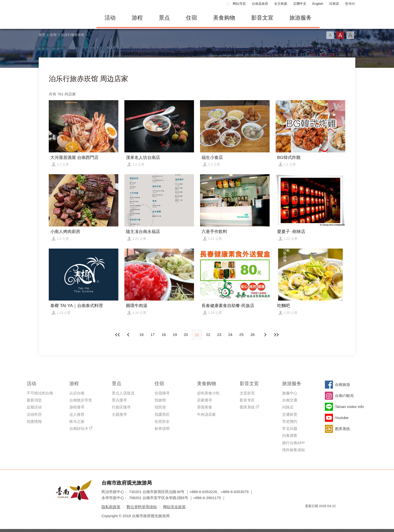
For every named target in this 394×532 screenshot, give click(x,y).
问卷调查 (290, 435)
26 (253, 335)
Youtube (342, 418)
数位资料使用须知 (142, 507)
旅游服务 (301, 18)
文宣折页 (247, 393)
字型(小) (330, 35)
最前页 (118, 335)
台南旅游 (342, 385)
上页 (265, 335)
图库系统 (247, 407)
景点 (164, 18)
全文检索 (281, 4)
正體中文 (300, 4)
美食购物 (224, 18)
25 (241, 335)
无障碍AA (327, 515)
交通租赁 (290, 414)
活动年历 (34, 414)
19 (175, 335)
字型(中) (340, 35)
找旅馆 (160, 400)
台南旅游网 (64, 18)
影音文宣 (262, 18)
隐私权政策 (111, 507)
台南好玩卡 (79, 428)
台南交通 (290, 400)
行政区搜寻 (121, 407)
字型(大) (350, 35)
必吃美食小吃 (208, 393)
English (318, 4)
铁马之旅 (77, 421)
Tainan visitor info (350, 407)
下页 (129, 335)
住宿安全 (162, 421)
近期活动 (34, 407)
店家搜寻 (205, 400)
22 (208, 335)
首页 (42, 35)
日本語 (334, 4)
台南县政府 (260, 4)
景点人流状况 (123, 393)
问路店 (288, 407)
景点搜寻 (119, 400)
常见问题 (290, 428)
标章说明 (162, 428)
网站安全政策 (174, 507)
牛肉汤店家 (206, 414)
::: (228, 4)
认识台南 (77, 393)
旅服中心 (290, 393)
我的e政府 (309, 515)
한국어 (350, 4)
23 (219, 335)
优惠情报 (34, 421)
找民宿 (160, 407)
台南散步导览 (81, 400)
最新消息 (34, 400)
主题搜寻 (119, 414)
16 (142, 335)
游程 (137, 18)
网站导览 (239, 4)
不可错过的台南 (40, 393)
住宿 (191, 18)
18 (164, 335)
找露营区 (162, 414)
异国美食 (205, 407)
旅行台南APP (293, 443)
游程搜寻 (77, 407)
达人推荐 (77, 414)
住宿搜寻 (162, 393)
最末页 (276, 335)
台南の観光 (344, 396)
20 (186, 335)
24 (230, 335)
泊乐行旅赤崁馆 (73, 35)
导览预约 (290, 421)
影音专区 (247, 400)
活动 (110, 18)
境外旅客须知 (293, 450)
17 (153, 335)
